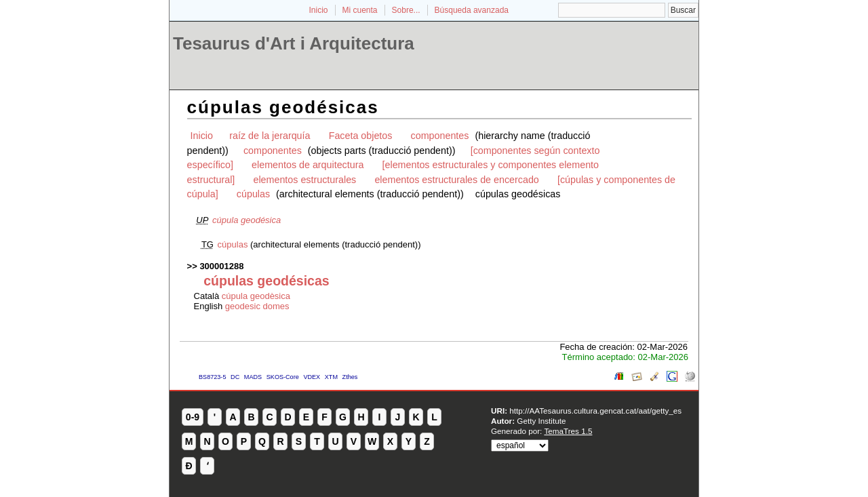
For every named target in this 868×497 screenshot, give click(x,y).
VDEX (312, 377)
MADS (253, 377)
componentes (440, 136)
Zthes (350, 377)
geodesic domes (257, 306)
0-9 (193, 417)
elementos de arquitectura (308, 165)
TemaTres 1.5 (568, 431)
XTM (331, 377)
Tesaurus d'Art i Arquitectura (294, 43)
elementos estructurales (304, 180)
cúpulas (253, 194)
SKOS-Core (283, 377)
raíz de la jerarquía (270, 136)
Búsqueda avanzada (472, 10)
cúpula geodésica (246, 220)
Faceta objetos (361, 136)
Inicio (318, 10)
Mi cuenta (360, 10)
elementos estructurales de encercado (456, 180)
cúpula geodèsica (256, 296)
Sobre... (406, 10)
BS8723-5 (212, 377)
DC (235, 377)
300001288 (221, 266)
